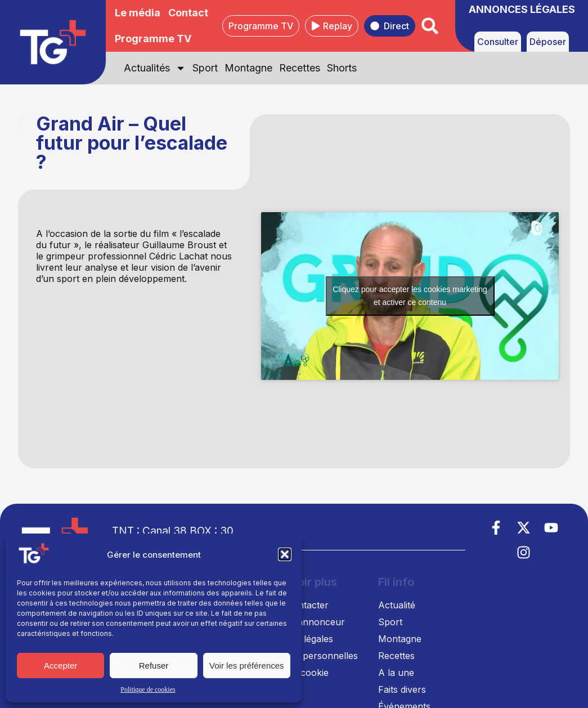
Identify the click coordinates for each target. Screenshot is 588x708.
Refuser (154, 666)
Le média (138, 13)
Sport (205, 68)
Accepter (60, 666)
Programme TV (153, 39)
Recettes (300, 68)
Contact (188, 13)
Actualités (155, 68)
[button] (285, 554)
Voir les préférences (247, 666)
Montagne (248, 68)
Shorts (342, 68)
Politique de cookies (148, 689)
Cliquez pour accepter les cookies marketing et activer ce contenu (410, 296)
